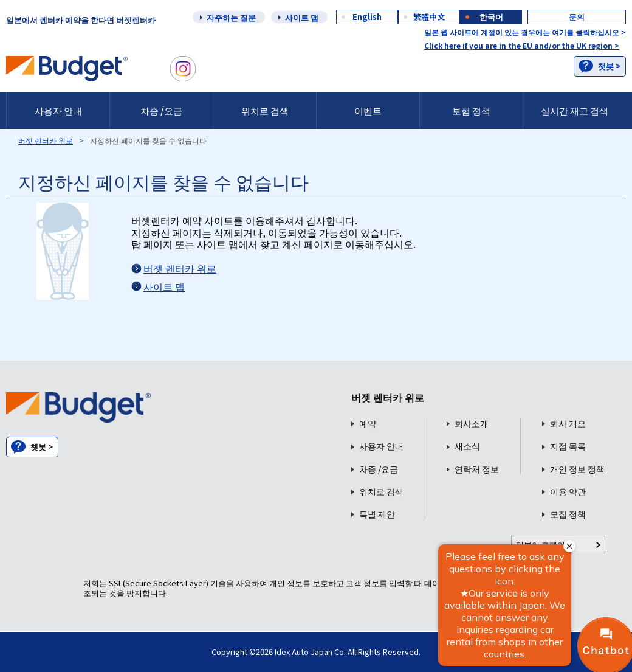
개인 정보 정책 (577, 469)
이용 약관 (568, 492)
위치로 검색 (265, 110)
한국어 (491, 17)
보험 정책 (471, 110)
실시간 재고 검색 (575, 110)
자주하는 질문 (231, 17)
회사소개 (472, 424)
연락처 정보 (477, 469)
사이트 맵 (302, 17)
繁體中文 (429, 17)
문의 (577, 17)
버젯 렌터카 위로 (46, 140)
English (367, 17)
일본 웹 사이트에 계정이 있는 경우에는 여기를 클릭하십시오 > (525, 32)
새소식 (467, 446)
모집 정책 (568, 514)
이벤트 (368, 110)
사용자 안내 (58, 110)
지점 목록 (568, 446)
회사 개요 (568, 424)
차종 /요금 (161, 110)
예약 (368, 424)
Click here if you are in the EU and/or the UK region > (522, 45)
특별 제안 (377, 514)
